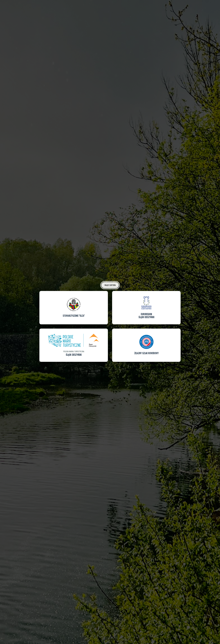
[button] (74, 307)
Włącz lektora (110, 285)
